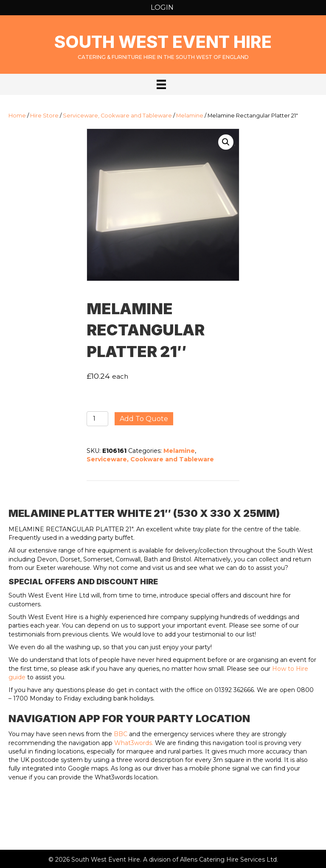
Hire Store (44, 116)
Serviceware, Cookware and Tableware (117, 116)
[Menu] (161, 84)
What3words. (134, 743)
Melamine (190, 116)
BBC (121, 734)
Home (17, 116)
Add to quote (144, 419)
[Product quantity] (97, 419)
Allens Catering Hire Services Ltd (228, 860)
